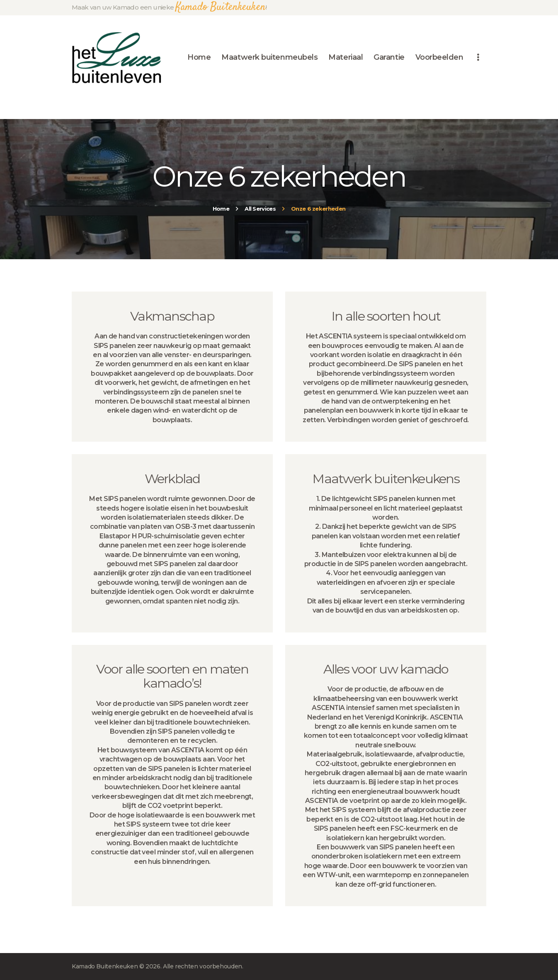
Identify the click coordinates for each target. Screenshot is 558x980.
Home (221, 209)
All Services (260, 209)
